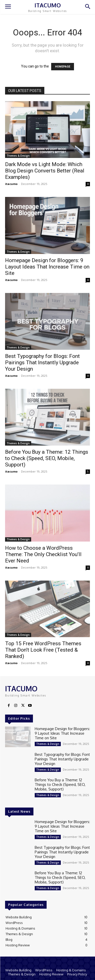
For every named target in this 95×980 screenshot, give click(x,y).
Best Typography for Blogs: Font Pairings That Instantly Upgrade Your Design (42, 363)
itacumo (11, 184)
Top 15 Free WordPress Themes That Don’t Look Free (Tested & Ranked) (43, 650)
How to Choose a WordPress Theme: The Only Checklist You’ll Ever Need (43, 554)
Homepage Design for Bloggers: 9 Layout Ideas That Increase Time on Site (47, 267)
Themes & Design (18, 156)
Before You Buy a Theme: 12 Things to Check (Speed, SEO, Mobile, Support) (47, 458)
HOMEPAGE (63, 67)
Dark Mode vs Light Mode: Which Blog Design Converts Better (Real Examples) (45, 171)
